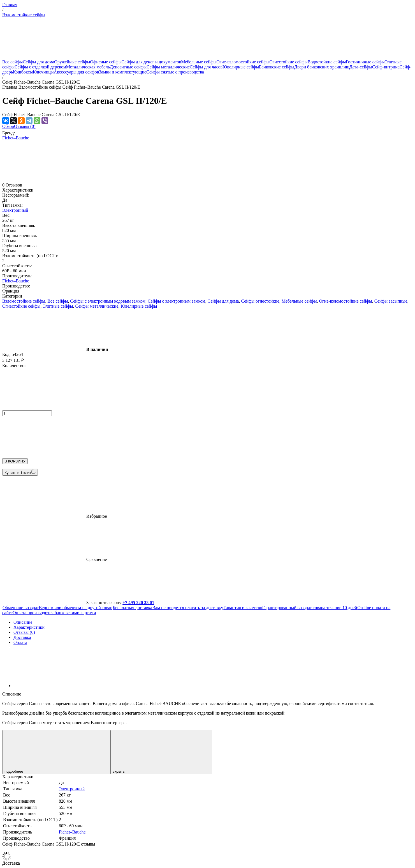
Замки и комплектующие (123, 72)
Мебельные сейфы (199, 62)
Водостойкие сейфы (327, 62)
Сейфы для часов (206, 67)
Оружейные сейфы (72, 62)
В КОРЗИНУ (15, 461)
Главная (10, 5)
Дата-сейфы (361, 67)
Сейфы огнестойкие (260, 301)
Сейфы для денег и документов (151, 62)
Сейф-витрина (386, 67)
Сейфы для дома (38, 62)
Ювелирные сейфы (241, 67)
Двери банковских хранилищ (322, 67)
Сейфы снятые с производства (175, 72)
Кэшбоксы (23, 72)
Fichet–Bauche (16, 138)
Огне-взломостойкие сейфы (243, 62)
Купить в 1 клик (20, 472)
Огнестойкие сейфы (288, 62)
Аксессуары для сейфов (76, 72)
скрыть (161, 752)
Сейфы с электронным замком (177, 301)
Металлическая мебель (88, 67)
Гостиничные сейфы (365, 62)
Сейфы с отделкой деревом (40, 67)
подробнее (56, 752)
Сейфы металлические (168, 67)
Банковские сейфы (277, 67)
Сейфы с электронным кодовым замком (108, 301)
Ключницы (43, 72)
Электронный (15, 210)
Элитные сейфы (58, 306)
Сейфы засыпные (391, 301)
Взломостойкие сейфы (24, 15)
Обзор (8, 126)
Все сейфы (12, 62)
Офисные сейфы (106, 62)
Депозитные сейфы (128, 67)
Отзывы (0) (25, 126)
